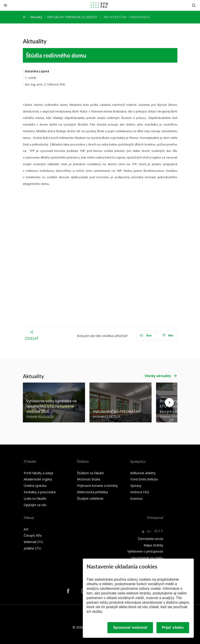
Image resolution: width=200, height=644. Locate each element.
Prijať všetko (173, 628)
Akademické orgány (38, 479)
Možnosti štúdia (89, 479)
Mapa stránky (153, 545)
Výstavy (136, 486)
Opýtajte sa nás (35, 505)
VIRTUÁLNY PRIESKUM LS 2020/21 (72, 17)
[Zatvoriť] (5, 5)
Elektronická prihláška (92, 492)
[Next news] (169, 402)
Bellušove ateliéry (143, 473)
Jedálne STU (32, 548)
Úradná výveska (35, 486)
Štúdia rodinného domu (56, 55)
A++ (159, 531)
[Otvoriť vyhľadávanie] (194, 5)
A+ (149, 531)
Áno (146, 336)
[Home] (24, 17)
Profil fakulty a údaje (39, 473)
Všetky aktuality (158, 376)
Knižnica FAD (140, 492)
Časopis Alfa (33, 535)
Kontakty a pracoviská (40, 492)
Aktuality (36, 17)
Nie (167, 336)
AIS (26, 529)
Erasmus (137, 498)
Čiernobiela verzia (150, 539)
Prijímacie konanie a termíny (97, 486)
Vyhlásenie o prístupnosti (145, 551)
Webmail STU (33, 542)
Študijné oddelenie (90, 498)
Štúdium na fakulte (90, 473)
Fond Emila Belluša (144, 479)
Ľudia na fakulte (35, 498)
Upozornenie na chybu (147, 558)
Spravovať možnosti (130, 628)
